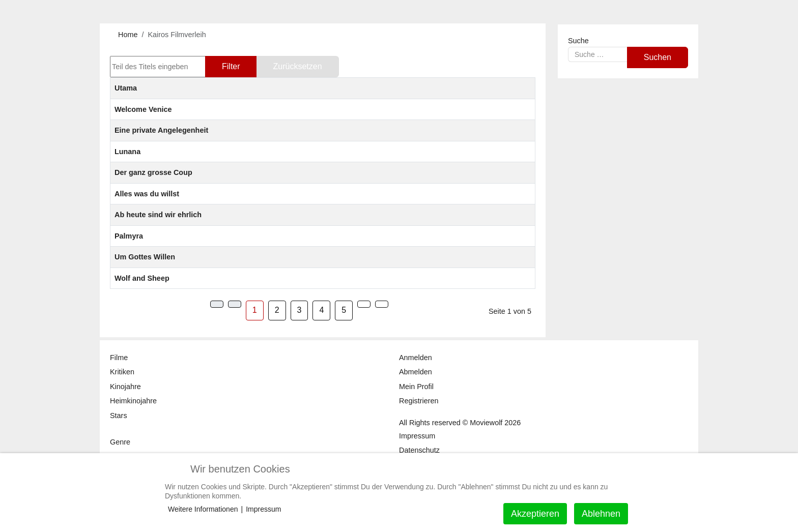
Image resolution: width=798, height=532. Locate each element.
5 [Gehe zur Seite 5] (344, 310)
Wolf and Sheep (142, 278)
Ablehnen (601, 514)
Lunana (127, 152)
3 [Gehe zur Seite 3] (300, 310)
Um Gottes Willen (145, 257)
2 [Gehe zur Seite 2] (277, 310)
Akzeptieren (535, 514)
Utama (126, 88)
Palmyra (129, 236)
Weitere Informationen (203, 509)
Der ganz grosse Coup (153, 172)
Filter (231, 66)
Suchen (658, 57)
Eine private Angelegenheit (161, 130)
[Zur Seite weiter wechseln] (364, 304)
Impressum (263, 509)
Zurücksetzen (298, 66)
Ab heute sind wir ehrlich (158, 215)
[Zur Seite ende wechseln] (382, 304)
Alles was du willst (147, 194)
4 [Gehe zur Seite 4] (321, 310)
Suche (578, 41)
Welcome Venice (143, 109)
